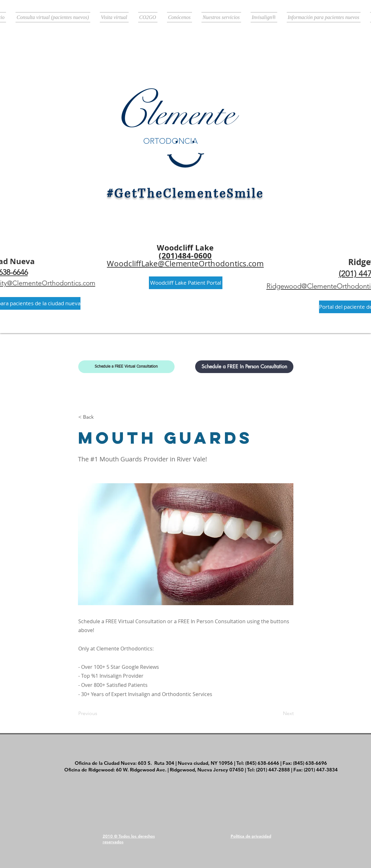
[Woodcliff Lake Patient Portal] (186, 283)
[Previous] (99, 713)
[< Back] (99, 417)
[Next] (278, 713)
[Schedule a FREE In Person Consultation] (244, 367)
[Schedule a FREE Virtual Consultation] (126, 367)
